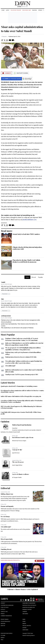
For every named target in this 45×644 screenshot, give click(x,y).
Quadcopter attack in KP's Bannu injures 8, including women (19, 386)
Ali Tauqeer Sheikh (17, 477)
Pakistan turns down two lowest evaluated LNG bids (21, 357)
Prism (24, 621)
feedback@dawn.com (30, 220)
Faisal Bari (15, 428)
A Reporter (4, 37)
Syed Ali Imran (16, 453)
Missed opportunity (7, 539)
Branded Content (27, 610)
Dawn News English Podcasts (10, 560)
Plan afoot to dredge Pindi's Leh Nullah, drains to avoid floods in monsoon (26, 261)
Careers (25, 612)
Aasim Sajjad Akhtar (17, 465)
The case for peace (18, 462)
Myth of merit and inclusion (22, 425)
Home (3, 10)
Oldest (27, 277)
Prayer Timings (5, 619)
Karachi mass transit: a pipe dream (23, 437)
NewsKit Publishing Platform (29, 635)
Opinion (40, 10)
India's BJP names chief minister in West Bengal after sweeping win (21, 396)
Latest (8, 10)
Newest (34, 277)
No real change (5, 517)
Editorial (5, 488)
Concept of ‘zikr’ (17, 450)
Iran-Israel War (27, 10)
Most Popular (8, 335)
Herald (3, 638)
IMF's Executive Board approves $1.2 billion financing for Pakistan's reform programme (21, 407)
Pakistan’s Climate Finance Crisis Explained (23, 589)
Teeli (2, 640)
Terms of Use (4, 612)
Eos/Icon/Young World (7, 633)
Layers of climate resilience (21, 474)
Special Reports (27, 626)
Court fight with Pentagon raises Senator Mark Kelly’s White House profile (21, 413)
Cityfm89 (3, 635)
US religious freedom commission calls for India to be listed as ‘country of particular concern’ (22, 391)
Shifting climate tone (7, 494)
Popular (40, 277)
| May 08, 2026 (22, 7)
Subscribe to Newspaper (29, 603)
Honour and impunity (7, 506)
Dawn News (25, 630)
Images (24, 624)
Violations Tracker (16, 10)
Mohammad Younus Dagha (19, 441)
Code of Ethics (5, 607)
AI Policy (3, 610)
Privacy (3, 614)
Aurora (24, 628)
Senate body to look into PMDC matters (26, 234)
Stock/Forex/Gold (5, 621)
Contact (3, 603)
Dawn (24, 619)
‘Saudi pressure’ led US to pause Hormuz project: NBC (22, 375)
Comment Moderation (6, 616)
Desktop (3, 626)
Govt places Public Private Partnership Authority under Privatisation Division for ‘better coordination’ (22, 401)
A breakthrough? (10, 366)
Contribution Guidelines (7, 605)
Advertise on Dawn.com (29, 607)
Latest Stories (8, 383)
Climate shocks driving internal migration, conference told (27, 248)
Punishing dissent (6, 549)
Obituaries (25, 614)
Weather (3, 624)
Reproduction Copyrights (29, 605)
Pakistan (34, 10)
